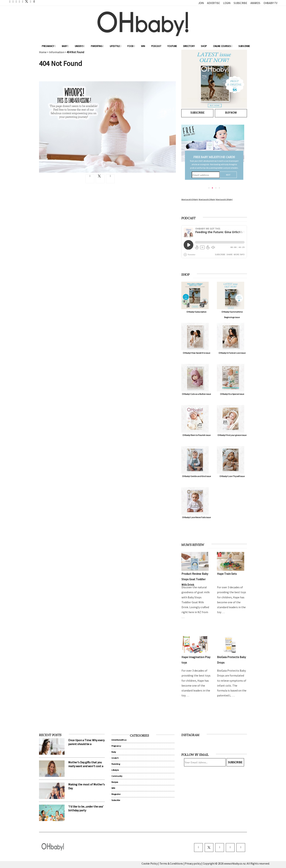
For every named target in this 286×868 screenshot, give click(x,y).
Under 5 (80, 46)
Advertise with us (119, 740)
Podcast (156, 46)
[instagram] (220, 848)
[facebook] (198, 848)
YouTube (172, 46)
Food (131, 46)
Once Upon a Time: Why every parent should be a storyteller (86, 744)
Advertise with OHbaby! (190, 199)
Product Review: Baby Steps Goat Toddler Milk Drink (195, 579)
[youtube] (241, 848)
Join (201, 3)
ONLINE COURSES (223, 46)
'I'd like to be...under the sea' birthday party (86, 808)
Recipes (115, 782)
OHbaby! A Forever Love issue (232, 353)
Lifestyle (116, 46)
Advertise (213, 3)
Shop (204, 46)
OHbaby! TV (270, 3)
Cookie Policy (150, 863)
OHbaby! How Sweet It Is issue (196, 353)
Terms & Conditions (171, 863)
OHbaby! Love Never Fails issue (196, 517)
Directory (189, 46)
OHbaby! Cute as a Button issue (196, 394)
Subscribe (240, 3)
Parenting (97, 46)
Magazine (116, 794)
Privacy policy (193, 863)
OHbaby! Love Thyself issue (232, 476)
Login (227, 3)
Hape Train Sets (227, 574)
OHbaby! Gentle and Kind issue (196, 476)
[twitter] (26, 1)
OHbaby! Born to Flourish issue (196, 435)
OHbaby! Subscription (196, 312)
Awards (255, 3)
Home (43, 52)
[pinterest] (230, 848)
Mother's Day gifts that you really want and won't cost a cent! (86, 766)
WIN (143, 46)
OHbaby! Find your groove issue (232, 435)
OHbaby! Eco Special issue (232, 394)
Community (117, 776)
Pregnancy (49, 46)
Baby (65, 46)
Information (57, 52)
